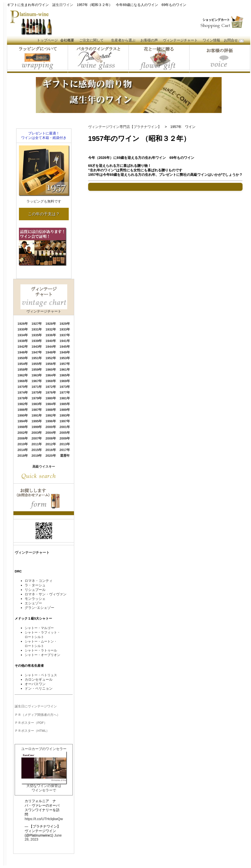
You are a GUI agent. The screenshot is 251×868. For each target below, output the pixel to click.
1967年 (37, 381)
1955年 (37, 364)
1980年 (51, 398)
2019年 (37, 456)
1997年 (65, 421)
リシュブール (35, 590)
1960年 (51, 370)
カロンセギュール (39, 679)
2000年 (51, 427)
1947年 (37, 352)
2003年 (37, 433)
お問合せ (231, 40)
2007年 (37, 438)
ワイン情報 (211, 40)
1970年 (23, 387)
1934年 (23, 335)
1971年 (37, 387)
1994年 (23, 421)
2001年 (65, 427)
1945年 (65, 347)
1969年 (65, 381)
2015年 (37, 450)
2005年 (65, 433)
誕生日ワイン (63, 5)
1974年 (23, 392)
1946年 (23, 352)
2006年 (23, 438)
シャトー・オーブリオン (42, 655)
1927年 (37, 324)
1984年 (51, 404)
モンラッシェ (35, 599)
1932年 (51, 329)
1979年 (37, 398)
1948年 (51, 352)
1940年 (51, 341)
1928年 (51, 324)
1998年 (23, 427)
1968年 (51, 381)
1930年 (23, 329)
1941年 (65, 341)
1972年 (51, 387)
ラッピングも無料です (44, 201)
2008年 (51, 438)
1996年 (51, 421)
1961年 (65, 370)
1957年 (65, 364)
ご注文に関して (91, 40)
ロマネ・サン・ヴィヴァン (46, 594)
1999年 (37, 427)
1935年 (37, 335)
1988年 (51, 410)
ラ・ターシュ (35, 585)
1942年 (23, 347)
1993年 (65, 415)
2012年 (51, 444)
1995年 (37, 421)
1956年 (51, 364)
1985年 (65, 404)
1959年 (37, 370)
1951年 (37, 358)
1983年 (37, 404)
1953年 (65, 358)
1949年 (65, 352)
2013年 (65, 444)
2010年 (23, 444)
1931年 (37, 329)
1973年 (65, 387)
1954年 (23, 364)
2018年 (23, 456)
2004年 (51, 433)
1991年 (37, 415)
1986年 (23, 410)
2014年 (23, 450)
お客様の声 (149, 40)
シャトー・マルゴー (39, 628)
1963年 (37, 375)
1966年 (23, 381)
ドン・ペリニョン (39, 688)
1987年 (37, 410)
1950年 (23, 358)
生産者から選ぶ (123, 40)
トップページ (47, 40)
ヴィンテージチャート (180, 40)
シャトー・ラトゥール (41, 650)
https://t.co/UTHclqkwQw (44, 819)
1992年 (51, 415)
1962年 (23, 375)
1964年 (51, 375)
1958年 (23, 370)
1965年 (65, 375)
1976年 (51, 392)
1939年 (37, 341)
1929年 (65, 324)
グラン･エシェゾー (39, 608)
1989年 (65, 410)
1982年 (23, 404)
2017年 (65, 450)
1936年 (51, 335)
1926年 (23, 324)
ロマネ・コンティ (39, 581)
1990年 (23, 415)
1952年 (51, 358)
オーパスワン (35, 684)
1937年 (65, 335)
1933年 (65, 329)
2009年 (65, 438)
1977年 (65, 392)
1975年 (37, 392)
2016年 (51, 450)
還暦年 (65, 456)
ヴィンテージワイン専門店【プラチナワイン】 (125, 127)
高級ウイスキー (44, 467)
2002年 (23, 433)
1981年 (65, 398)
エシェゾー (33, 603)
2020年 (51, 456)
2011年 (37, 444)
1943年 (37, 347)
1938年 (23, 341)
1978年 (23, 398)
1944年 (51, 347)
